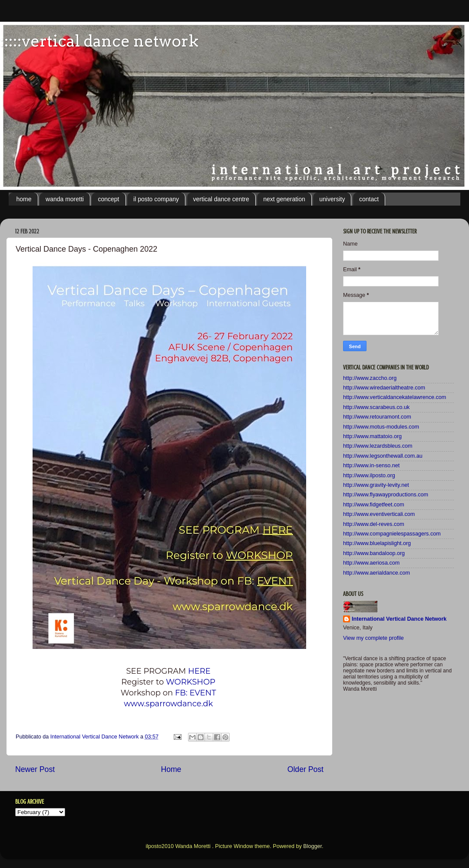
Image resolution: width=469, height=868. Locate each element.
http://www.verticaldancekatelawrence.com (395, 397)
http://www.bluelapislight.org (377, 543)
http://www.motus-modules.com (381, 427)
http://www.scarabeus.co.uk (376, 407)
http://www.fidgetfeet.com (374, 505)
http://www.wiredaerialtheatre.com (384, 388)
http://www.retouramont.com (377, 417)
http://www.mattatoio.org (372, 436)
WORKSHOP (191, 682)
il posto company (156, 199)
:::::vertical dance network (99, 41)
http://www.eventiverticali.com (379, 514)
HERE (200, 671)
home (24, 199)
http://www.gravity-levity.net (376, 485)
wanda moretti (65, 199)
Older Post (306, 769)
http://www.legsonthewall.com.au (383, 456)
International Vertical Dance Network (399, 619)
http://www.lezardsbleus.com (378, 446)
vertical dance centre (221, 199)
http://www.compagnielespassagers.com (392, 534)
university (332, 199)
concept (108, 199)
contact (369, 199)
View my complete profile (373, 638)
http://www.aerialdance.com (377, 573)
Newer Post (35, 769)
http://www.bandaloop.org (374, 553)
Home (171, 769)
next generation (284, 199)
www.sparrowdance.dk (169, 704)
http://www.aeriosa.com (371, 563)
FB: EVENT (197, 693)
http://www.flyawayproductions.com (386, 495)
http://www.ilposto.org (369, 476)
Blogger (312, 846)
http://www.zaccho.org (370, 378)
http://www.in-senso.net (371, 466)
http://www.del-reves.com (374, 524)
